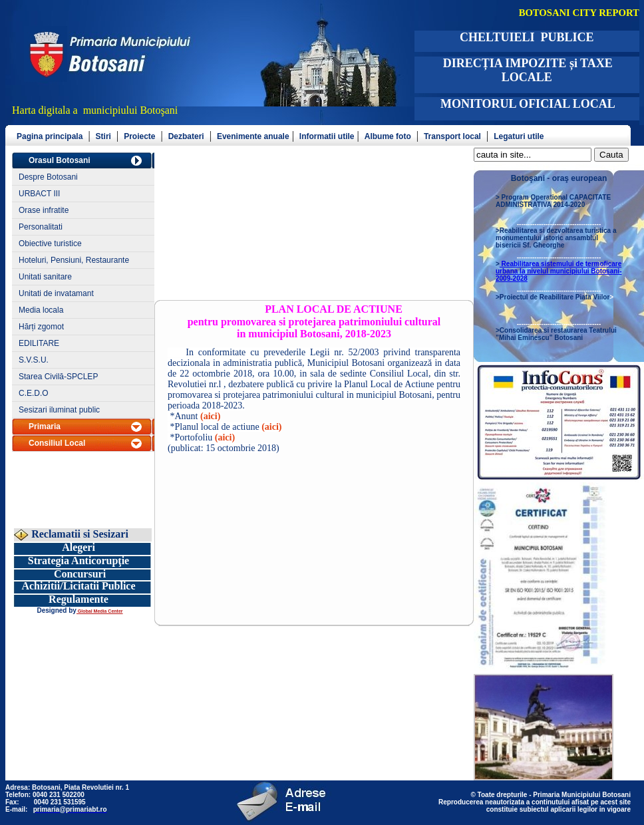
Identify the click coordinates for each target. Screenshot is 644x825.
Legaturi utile (519, 136)
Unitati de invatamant (56, 293)
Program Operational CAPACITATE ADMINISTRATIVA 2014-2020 (553, 201)
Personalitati (41, 227)
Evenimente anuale (253, 136)
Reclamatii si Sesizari (79, 534)
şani (170, 110)
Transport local (452, 136)
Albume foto (388, 136)
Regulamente (79, 599)
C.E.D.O (34, 393)
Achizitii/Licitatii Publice (78, 586)
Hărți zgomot (41, 327)
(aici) (210, 416)
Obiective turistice (50, 244)
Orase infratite (44, 210)
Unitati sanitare (45, 277)
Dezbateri (186, 136)
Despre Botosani (48, 177)
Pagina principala (50, 136)
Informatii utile (327, 136)
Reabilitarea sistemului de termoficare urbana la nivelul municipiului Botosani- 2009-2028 (559, 271)
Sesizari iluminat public (59, 410)
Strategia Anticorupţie (79, 561)
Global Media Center (100, 611)
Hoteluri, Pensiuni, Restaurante (74, 260)
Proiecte (139, 136)
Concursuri (80, 574)
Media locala (41, 310)
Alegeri (79, 547)
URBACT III (39, 194)
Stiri (103, 136)
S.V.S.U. (34, 360)
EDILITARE (39, 343)
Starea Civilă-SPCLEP (58, 377)
